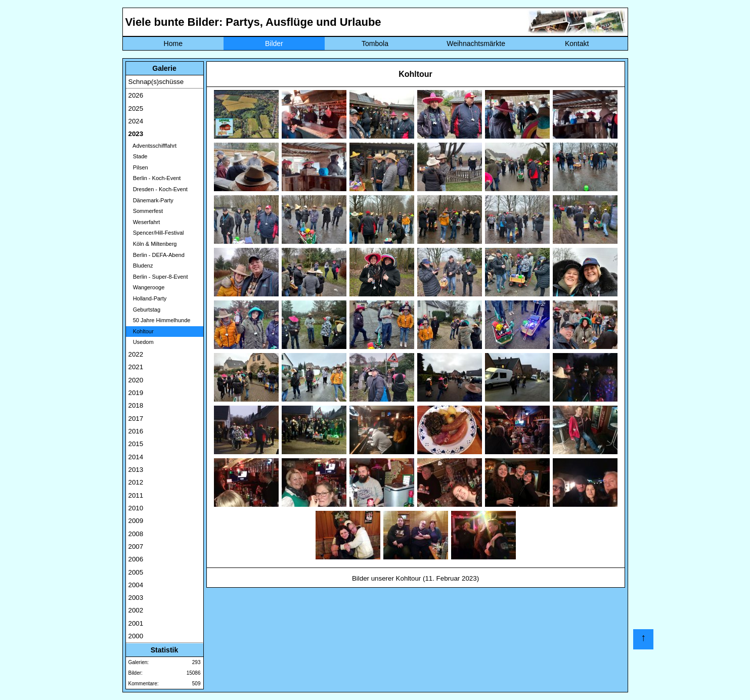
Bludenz (141, 266)
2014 (136, 457)
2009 (136, 521)
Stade (138, 156)
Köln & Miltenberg (153, 244)
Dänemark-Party (151, 200)
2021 (136, 367)
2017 (136, 419)
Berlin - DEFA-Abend (157, 255)
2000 (136, 636)
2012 (136, 482)
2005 (136, 572)
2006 (136, 559)
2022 (136, 354)
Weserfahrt (144, 222)
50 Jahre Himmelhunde (160, 320)
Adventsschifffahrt (153, 146)
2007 (136, 546)
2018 (136, 405)
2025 (136, 108)
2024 (136, 121)
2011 (136, 495)
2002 (136, 610)
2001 (136, 623)
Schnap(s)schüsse (156, 82)
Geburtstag (145, 310)
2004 (136, 585)
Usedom (141, 342)
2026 (136, 95)
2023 (136, 134)
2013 (136, 470)
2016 (136, 431)
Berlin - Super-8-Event (158, 277)
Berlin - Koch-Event (155, 178)
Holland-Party (148, 298)
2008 (136, 534)
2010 (136, 508)
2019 (136, 393)
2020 (136, 380)
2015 (136, 444)
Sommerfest (146, 211)
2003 (136, 598)
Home (173, 43)
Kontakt (577, 43)
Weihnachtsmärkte (476, 43)
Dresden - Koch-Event (158, 189)
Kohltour (141, 331)
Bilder (274, 43)
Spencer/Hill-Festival (156, 233)
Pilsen (138, 167)
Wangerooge (147, 287)
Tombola (375, 43)
